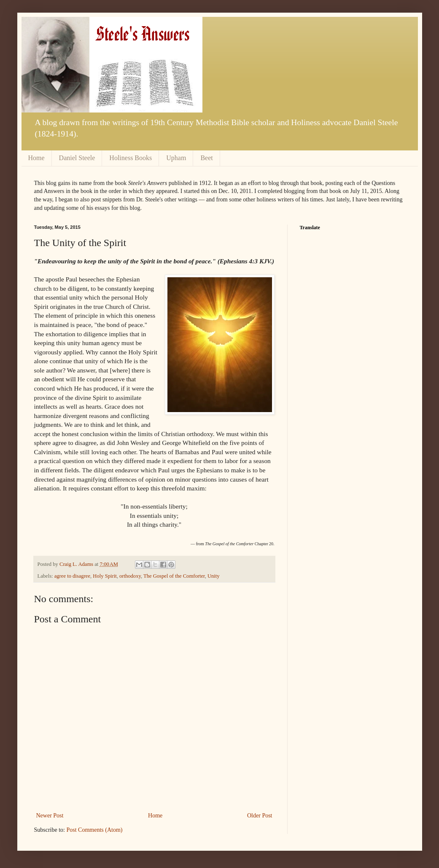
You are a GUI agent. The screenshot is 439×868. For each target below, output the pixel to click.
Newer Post (50, 816)
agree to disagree (72, 576)
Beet (206, 158)
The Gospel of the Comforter (174, 576)
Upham (176, 158)
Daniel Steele (77, 158)
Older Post (260, 816)
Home (36, 158)
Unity (214, 576)
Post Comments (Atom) (95, 830)
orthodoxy (130, 576)
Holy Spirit (105, 576)
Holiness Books (131, 158)
